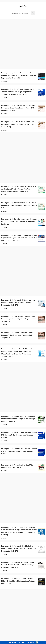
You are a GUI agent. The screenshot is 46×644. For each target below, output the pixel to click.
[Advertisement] (23, 44)
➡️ (37, 642)
